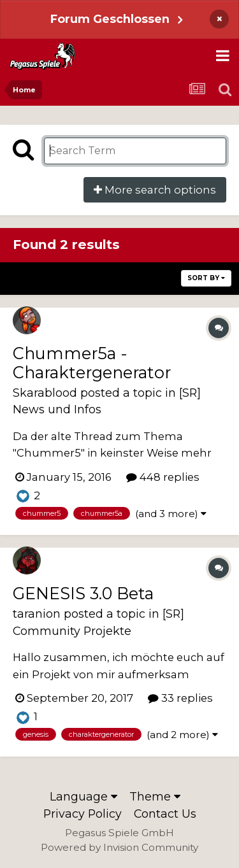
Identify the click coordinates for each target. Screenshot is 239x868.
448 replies (163, 477)
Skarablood (45, 393)
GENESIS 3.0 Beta (83, 593)
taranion (37, 614)
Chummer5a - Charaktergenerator (92, 363)
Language (83, 796)
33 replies (180, 698)
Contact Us (165, 814)
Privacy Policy (83, 814)
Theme (155, 796)
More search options (155, 190)
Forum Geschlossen (110, 19)
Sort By (206, 278)
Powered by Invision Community (119, 847)
